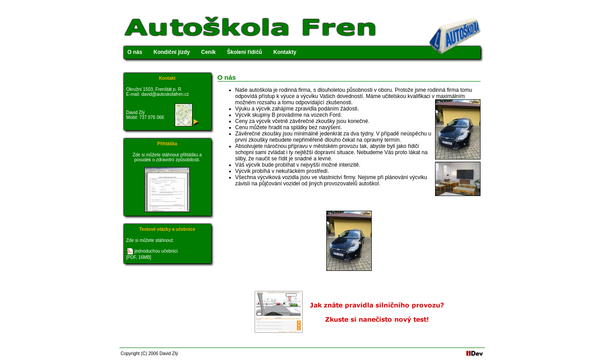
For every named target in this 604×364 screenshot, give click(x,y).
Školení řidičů (244, 52)
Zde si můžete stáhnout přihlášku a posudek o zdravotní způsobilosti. (167, 157)
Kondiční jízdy (172, 52)
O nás (135, 52)
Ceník (208, 52)
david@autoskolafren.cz (165, 94)
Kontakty (285, 52)
